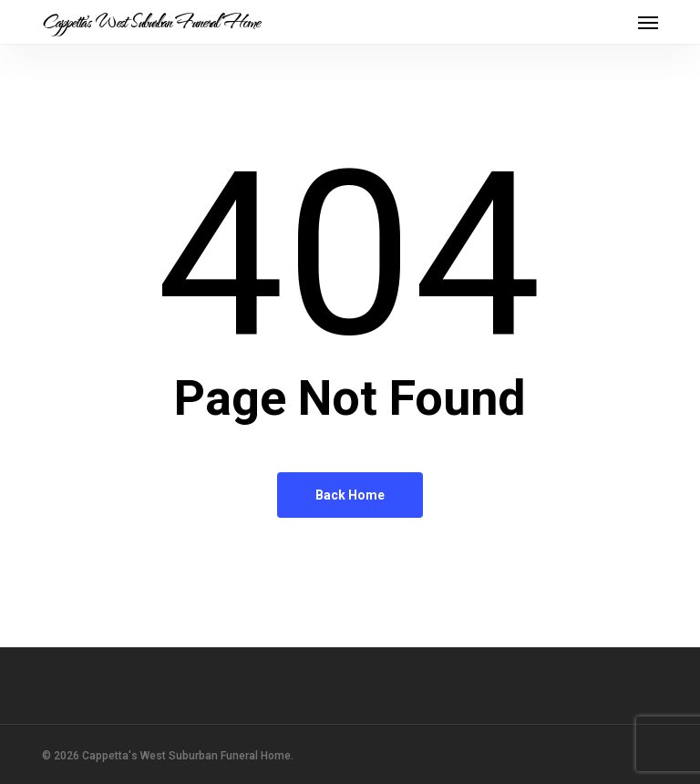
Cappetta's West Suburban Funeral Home (151, 22)
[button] (648, 22)
